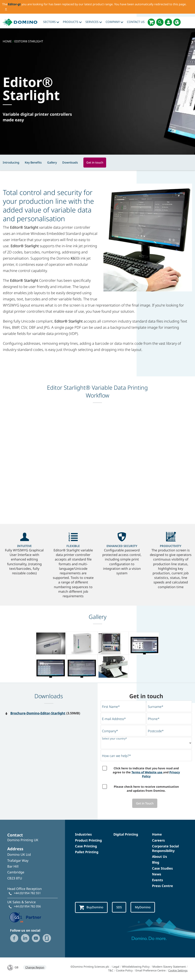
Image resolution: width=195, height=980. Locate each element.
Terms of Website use (147, 772)
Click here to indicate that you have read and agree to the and (146, 772)
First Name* (111, 707)
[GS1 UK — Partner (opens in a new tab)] (25, 917)
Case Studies (162, 869)
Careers (158, 841)
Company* (110, 731)
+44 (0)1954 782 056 (27, 907)
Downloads (70, 162)
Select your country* (114, 738)
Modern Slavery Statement (169, 967)
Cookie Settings (178, 971)
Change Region (35, 968)
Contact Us (136, 22)
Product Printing (88, 841)
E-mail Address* (114, 719)
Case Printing (86, 846)
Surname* (156, 707)
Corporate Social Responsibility (165, 849)
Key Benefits (33, 162)
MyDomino (145, 908)
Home (157, 835)
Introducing (11, 162)
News (157, 874)
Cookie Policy (124, 971)
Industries (83, 835)
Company (114, 22)
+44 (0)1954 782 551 (27, 893)
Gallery (52, 162)
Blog (156, 863)
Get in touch (95, 162)
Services (94, 22)
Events (157, 880)
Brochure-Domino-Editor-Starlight (38, 713)
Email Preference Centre (150, 971)
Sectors (51, 22)
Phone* (154, 719)
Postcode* (156, 731)
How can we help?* (116, 756)
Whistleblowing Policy (136, 967)
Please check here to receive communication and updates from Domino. (146, 789)
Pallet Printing (87, 852)
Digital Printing (126, 835)
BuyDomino (92, 908)
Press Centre (162, 886)
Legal (116, 967)
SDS (121, 908)
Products (72, 22)
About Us (159, 857)
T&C (111, 971)
